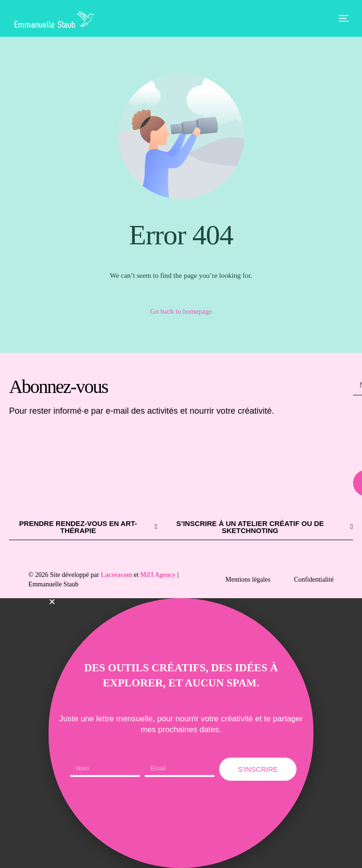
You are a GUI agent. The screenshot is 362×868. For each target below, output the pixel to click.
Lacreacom (117, 575)
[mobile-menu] (337, 18)
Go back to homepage (181, 311)
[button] (181, 602)
